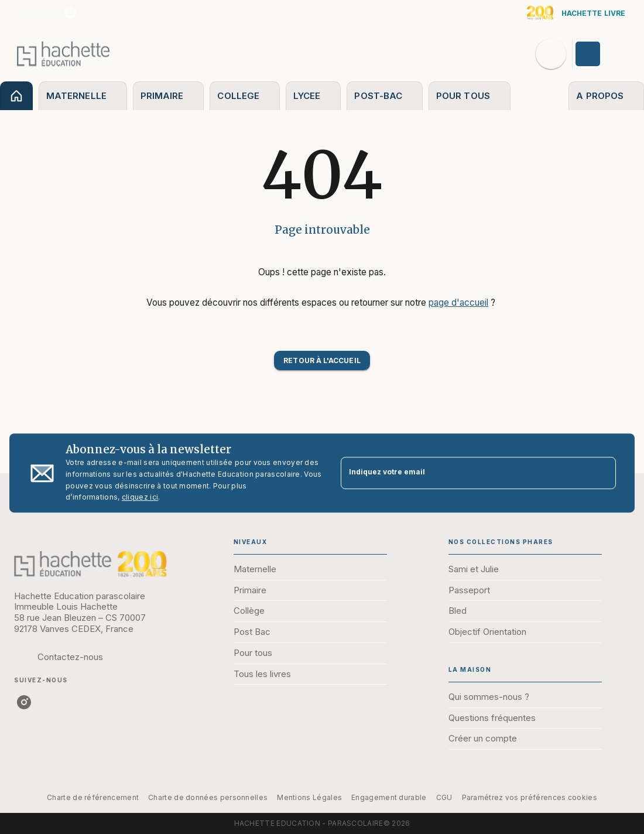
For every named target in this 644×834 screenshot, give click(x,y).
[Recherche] (551, 54)
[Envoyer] (602, 473)
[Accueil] (63, 54)
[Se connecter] (601, 54)
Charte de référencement (93, 797)
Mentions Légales (309, 797)
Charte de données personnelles (208, 797)
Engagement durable (389, 797)
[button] (322, 360)
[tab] (16, 96)
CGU (444, 797)
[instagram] (70, 13)
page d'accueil (458, 303)
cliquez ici (140, 498)
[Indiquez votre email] (464, 473)
